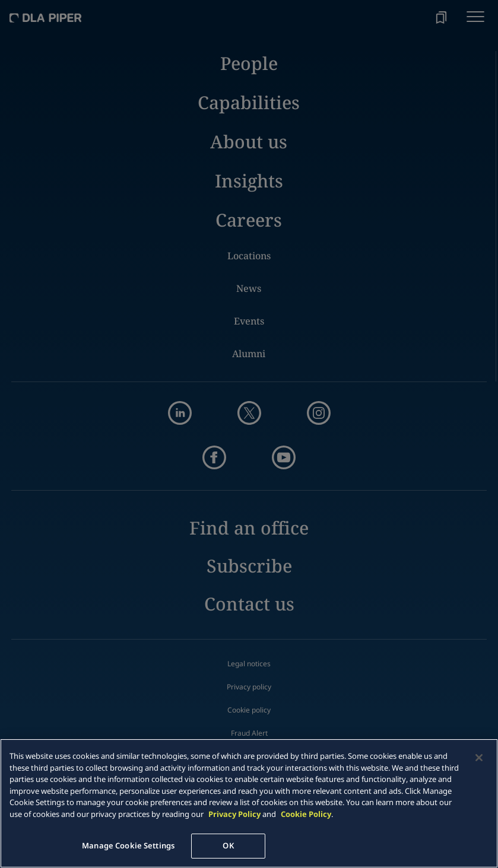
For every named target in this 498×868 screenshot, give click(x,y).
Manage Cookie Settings (128, 845)
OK (228, 845)
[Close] (479, 758)
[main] (249, 803)
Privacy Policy (234, 814)
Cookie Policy (306, 814)
